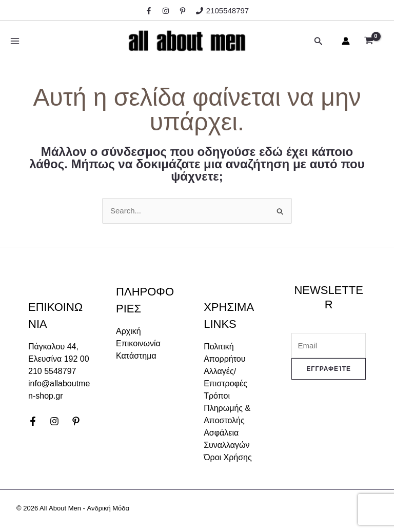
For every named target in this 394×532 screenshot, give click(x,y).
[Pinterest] (76, 421)
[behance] (184, 11)
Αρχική (129, 331)
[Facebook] (33, 421)
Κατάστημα (136, 356)
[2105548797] (222, 11)
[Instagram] (54, 421)
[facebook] (150, 11)
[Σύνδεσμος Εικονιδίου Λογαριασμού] (346, 41)
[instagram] (167, 11)
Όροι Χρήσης (228, 457)
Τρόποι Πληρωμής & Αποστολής (227, 408)
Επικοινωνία (138, 343)
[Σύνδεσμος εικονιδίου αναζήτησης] (319, 41)
